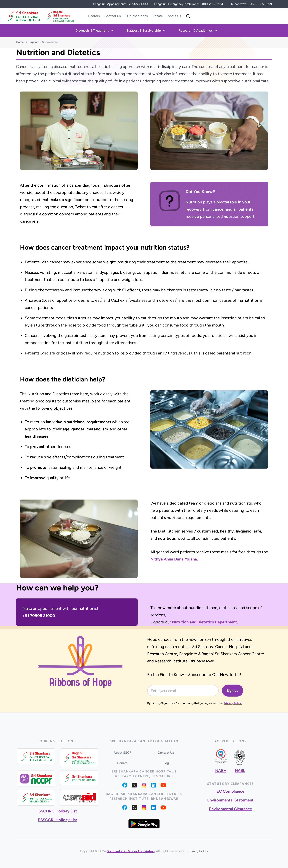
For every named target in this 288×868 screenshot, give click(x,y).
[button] (94, 31)
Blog (166, 763)
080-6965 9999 (261, 4)
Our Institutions (136, 16)
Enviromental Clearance (230, 809)
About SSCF (122, 753)
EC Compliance (230, 791)
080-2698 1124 (212, 4)
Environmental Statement (230, 800)
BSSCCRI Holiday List (58, 820)
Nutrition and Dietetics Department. (205, 622)
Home (20, 42)
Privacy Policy (233, 703)
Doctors (94, 16)
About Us (174, 16)
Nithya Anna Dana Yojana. (174, 559)
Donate (158, 16)
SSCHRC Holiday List (58, 811)
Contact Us (112, 16)
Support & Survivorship (43, 42)
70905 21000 (138, 4)
